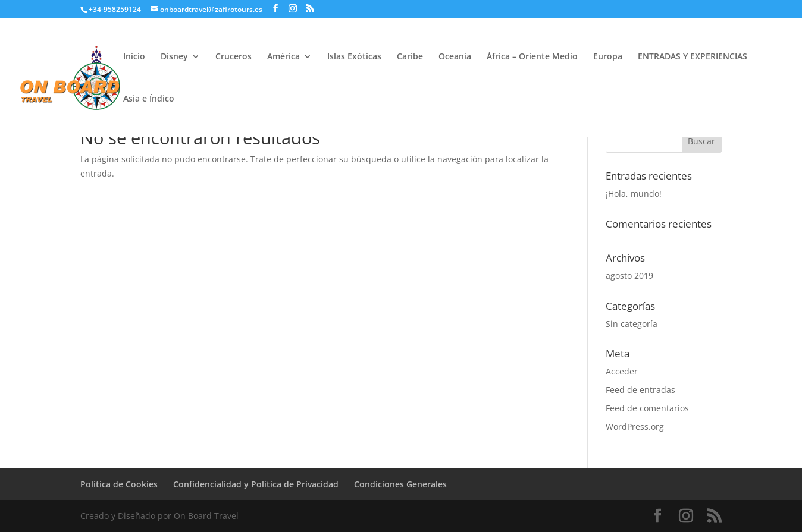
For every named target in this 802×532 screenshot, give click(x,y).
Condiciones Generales (400, 484)
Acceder (622, 371)
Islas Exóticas (354, 57)
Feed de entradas (640, 390)
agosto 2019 (629, 276)
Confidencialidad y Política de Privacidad (256, 484)
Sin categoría (632, 324)
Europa (608, 57)
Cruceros (234, 57)
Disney (174, 57)
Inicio (134, 57)
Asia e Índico (149, 99)
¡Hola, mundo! (634, 193)
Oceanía (455, 57)
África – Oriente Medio (532, 57)
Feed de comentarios (647, 408)
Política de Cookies (119, 484)
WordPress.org (635, 426)
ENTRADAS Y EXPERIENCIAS (693, 57)
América (283, 57)
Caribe (410, 57)
